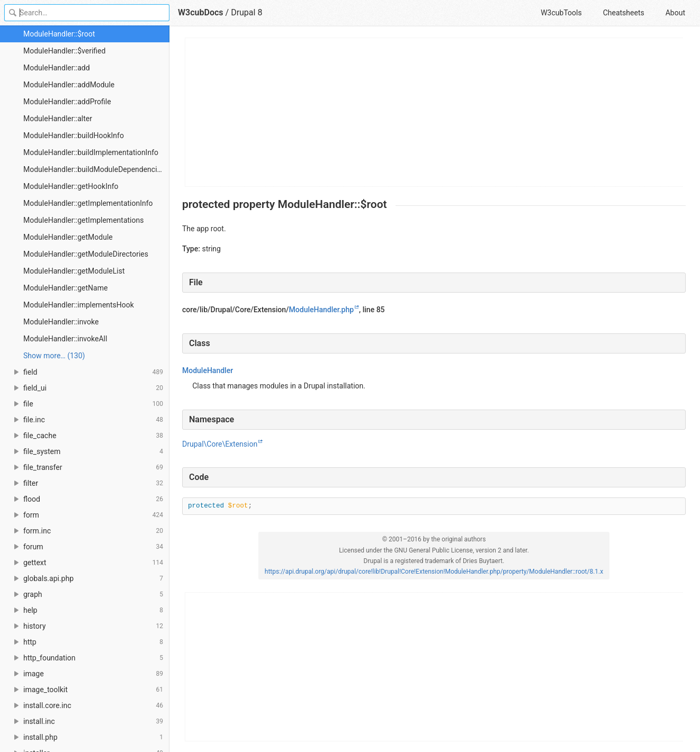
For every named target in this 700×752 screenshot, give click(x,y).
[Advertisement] (434, 112)
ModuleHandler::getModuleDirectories (86, 254)
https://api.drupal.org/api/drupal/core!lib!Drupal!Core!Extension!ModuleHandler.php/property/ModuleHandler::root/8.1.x (434, 572)
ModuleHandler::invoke (61, 322)
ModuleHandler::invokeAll (65, 339)
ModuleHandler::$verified (64, 51)
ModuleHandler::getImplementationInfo (88, 203)
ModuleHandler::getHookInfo (71, 186)
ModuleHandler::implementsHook (79, 305)
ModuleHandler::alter (58, 119)
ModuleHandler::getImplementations (83, 220)
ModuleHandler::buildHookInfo (74, 135)
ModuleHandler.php (322, 310)
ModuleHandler (208, 370)
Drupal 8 (246, 12)
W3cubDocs (201, 12)
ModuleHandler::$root (59, 34)
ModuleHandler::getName (65, 288)
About (675, 13)
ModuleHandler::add (57, 68)
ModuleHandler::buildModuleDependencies (94, 169)
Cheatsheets (624, 13)
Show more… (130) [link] (54, 356)
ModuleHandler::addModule (69, 85)
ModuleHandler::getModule (68, 237)
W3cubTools (561, 13)
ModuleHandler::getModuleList (74, 271)
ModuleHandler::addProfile (67, 102)
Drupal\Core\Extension (220, 444)
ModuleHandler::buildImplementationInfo (91, 152)
